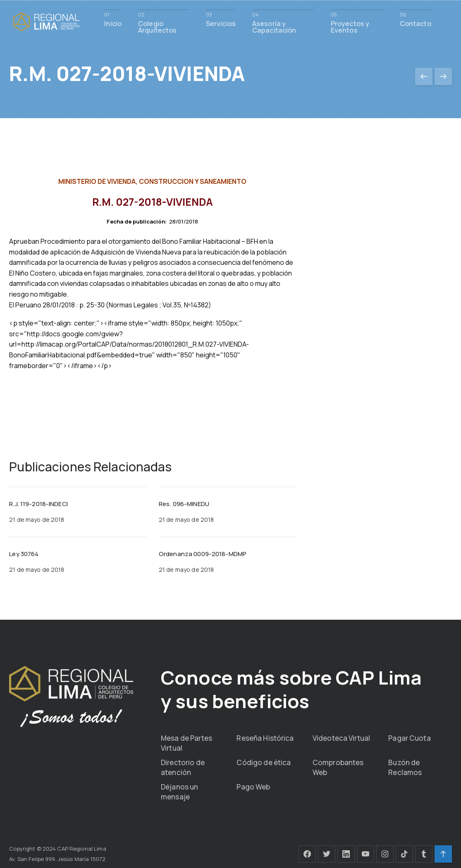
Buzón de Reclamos (405, 767)
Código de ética (264, 762)
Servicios (221, 23)
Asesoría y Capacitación (274, 26)
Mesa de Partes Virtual (186, 742)
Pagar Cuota (409, 737)
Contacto (416, 23)
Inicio (113, 23)
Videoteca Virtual (341, 737)
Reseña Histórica (265, 737)
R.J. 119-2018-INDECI (38, 504)
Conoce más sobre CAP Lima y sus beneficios (272, 688)
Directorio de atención (183, 767)
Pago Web (253, 786)
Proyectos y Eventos (350, 26)
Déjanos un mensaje (179, 791)
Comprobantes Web (338, 767)
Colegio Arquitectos (157, 26)
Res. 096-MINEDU (184, 504)
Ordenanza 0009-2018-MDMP (203, 554)
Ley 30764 (24, 554)
